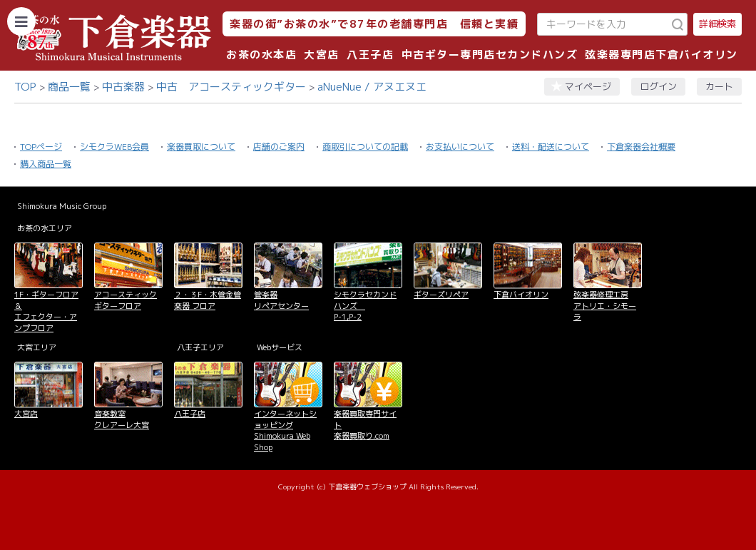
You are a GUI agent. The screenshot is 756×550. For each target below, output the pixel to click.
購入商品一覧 (46, 164)
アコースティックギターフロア (126, 300)
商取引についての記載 (365, 147)
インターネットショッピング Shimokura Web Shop (285, 430)
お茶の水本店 (261, 55)
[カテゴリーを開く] (21, 21)
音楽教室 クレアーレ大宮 (122, 419)
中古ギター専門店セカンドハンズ (490, 55)
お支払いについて (460, 147)
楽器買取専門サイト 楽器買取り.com (365, 425)
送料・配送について (551, 147)
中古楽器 (123, 87)
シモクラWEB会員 (114, 147)
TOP (25, 87)
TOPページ (41, 147)
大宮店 (322, 55)
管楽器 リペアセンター (281, 300)
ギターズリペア (441, 295)
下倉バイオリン (521, 295)
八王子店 (370, 55)
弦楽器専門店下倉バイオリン (661, 55)
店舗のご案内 (279, 147)
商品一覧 (69, 87)
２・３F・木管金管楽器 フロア (208, 300)
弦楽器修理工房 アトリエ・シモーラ (605, 306)
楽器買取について (201, 147)
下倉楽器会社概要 (641, 147)
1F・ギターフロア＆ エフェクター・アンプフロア (46, 311)
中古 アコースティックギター (231, 87)
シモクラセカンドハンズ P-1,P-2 (365, 306)
